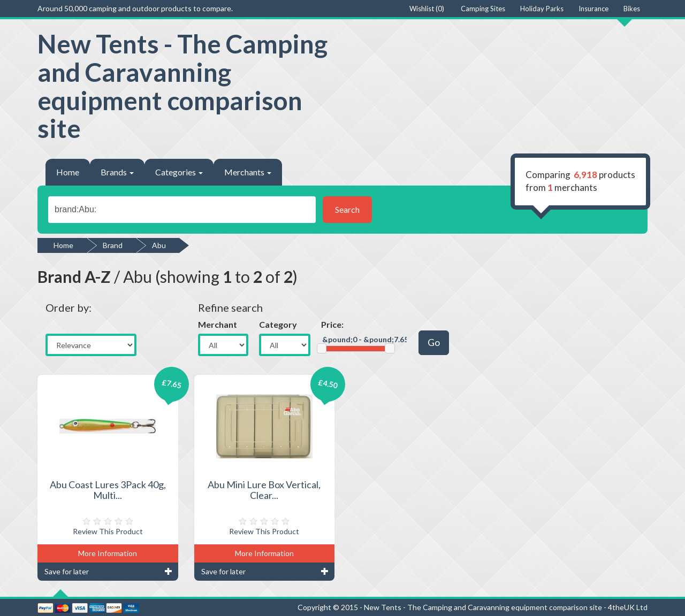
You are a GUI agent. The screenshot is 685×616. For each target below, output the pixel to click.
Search (347, 209)
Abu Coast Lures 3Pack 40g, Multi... (108, 490)
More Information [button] (108, 553)
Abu (159, 245)
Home (68, 172)
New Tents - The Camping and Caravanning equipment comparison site (182, 86)
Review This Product (108, 531)
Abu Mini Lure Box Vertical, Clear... (264, 490)
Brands (117, 172)
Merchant (218, 324)
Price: (332, 324)
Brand (113, 245)
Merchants (248, 172)
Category (278, 324)
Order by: (68, 307)
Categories (179, 172)
